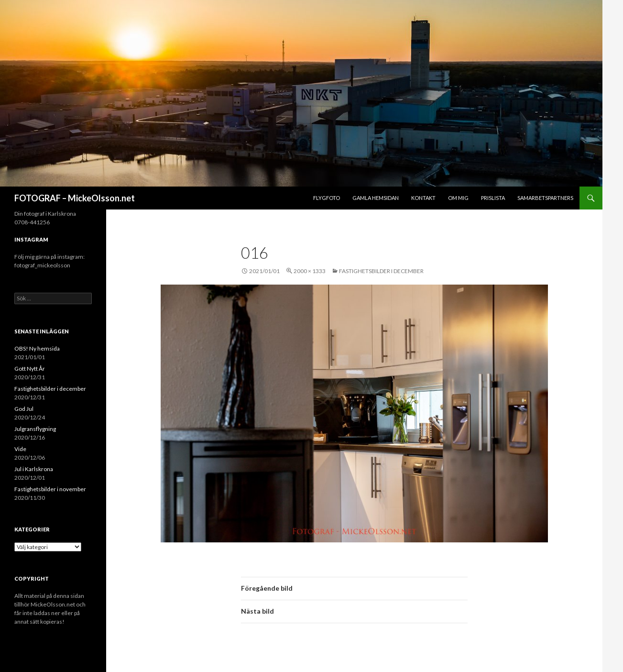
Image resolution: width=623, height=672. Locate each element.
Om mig (458, 198)
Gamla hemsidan (376, 198)
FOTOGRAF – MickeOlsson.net (75, 198)
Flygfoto (327, 198)
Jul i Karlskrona (34, 469)
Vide (20, 449)
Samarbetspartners (545, 198)
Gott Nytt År (30, 369)
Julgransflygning (35, 429)
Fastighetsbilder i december (381, 271)
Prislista (493, 198)
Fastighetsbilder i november (50, 489)
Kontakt (423, 198)
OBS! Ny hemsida (37, 348)
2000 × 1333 (310, 271)
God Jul (24, 409)
